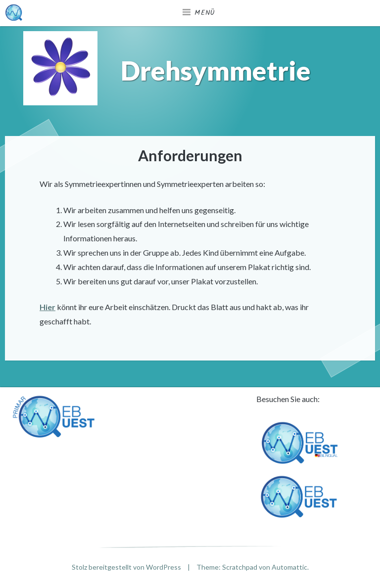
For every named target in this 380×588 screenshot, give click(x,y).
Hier (47, 307)
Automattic (289, 567)
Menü (205, 13)
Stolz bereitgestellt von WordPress (126, 567)
